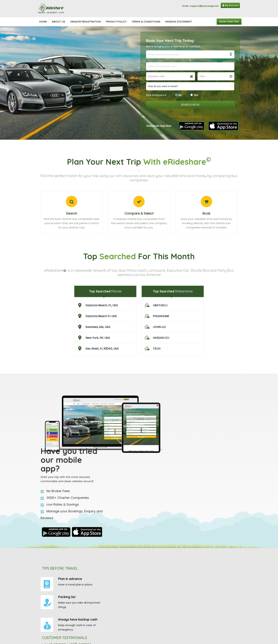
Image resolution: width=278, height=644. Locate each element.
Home (43, 22)
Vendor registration (85, 22)
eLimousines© (117, 624)
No (178, 95)
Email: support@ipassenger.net (201, 6)
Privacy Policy (116, 22)
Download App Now (159, 126)
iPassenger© (116, 616)
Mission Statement (179, 22)
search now (190, 105)
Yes (194, 95)
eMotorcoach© (117, 620)
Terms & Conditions (146, 22)
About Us (58, 22)
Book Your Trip (229, 21)
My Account (231, 5)
